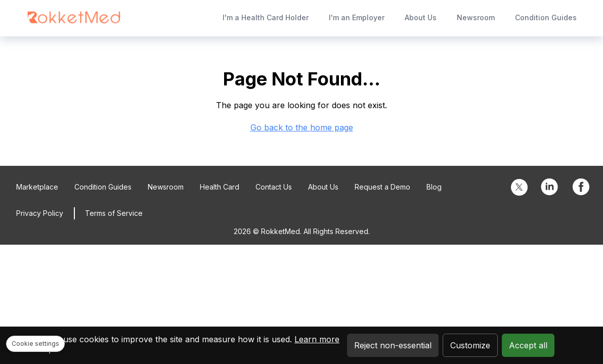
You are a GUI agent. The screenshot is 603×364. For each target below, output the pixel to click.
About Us (421, 17)
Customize (470, 345)
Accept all (528, 345)
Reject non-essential (393, 345)
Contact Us (274, 187)
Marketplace (37, 187)
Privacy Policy (40, 213)
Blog (434, 187)
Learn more (317, 339)
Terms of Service (114, 213)
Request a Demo (382, 187)
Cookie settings (35, 344)
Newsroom (476, 17)
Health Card (220, 187)
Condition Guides (546, 17)
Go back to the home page (302, 127)
